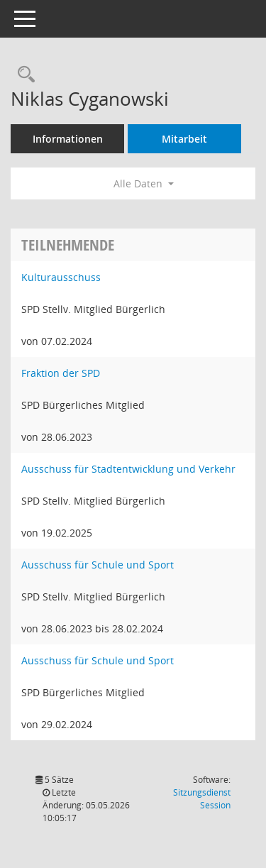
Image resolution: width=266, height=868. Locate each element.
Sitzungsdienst (202, 799)
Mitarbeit (184, 139)
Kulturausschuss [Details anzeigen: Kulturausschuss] (61, 277)
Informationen (68, 139)
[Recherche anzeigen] (23, 75)
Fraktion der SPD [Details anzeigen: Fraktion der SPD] (61, 373)
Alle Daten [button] (144, 183)
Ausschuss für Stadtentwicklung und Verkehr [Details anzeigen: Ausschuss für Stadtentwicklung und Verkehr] (128, 469)
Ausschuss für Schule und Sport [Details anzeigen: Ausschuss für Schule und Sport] (98, 565)
